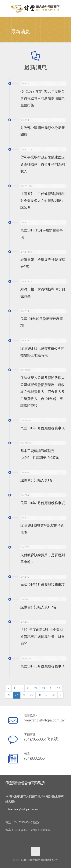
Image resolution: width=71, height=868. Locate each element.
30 (39, 695)
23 (43, 688)
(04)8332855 (34, 758)
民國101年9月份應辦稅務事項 (43, 428)
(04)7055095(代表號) (41, 739)
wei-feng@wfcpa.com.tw (44, 720)
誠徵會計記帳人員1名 (37, 480)
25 (59, 688)
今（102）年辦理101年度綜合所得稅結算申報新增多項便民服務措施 (43, 98)
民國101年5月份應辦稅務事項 (43, 666)
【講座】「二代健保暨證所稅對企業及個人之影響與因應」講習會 (43, 201)
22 (36, 688)
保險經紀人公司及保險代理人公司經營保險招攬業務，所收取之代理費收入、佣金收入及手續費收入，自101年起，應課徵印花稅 (43, 392)
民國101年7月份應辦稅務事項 (43, 585)
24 (51, 688)
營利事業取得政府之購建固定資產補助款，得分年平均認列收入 (43, 164)
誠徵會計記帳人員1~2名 (38, 607)
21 (28, 688)
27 (17, 695)
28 (24, 695)
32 (54, 695)
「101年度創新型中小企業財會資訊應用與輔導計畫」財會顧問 (43, 637)
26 (9, 695)
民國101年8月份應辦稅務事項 (43, 503)
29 (32, 695)
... (21, 688)
